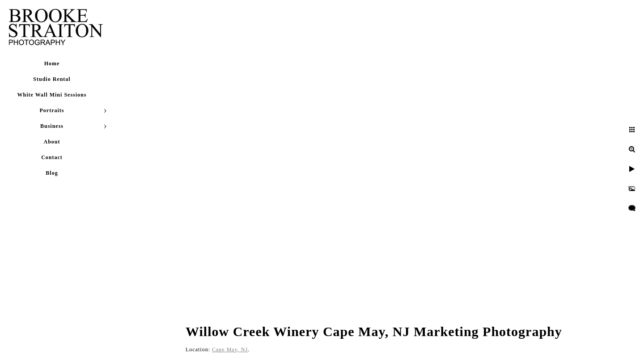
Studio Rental (52, 79)
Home (52, 63)
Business (52, 126)
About (52, 142)
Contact (52, 157)
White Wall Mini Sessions (52, 95)
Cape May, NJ (230, 350)
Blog (52, 173)
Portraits (52, 110)
